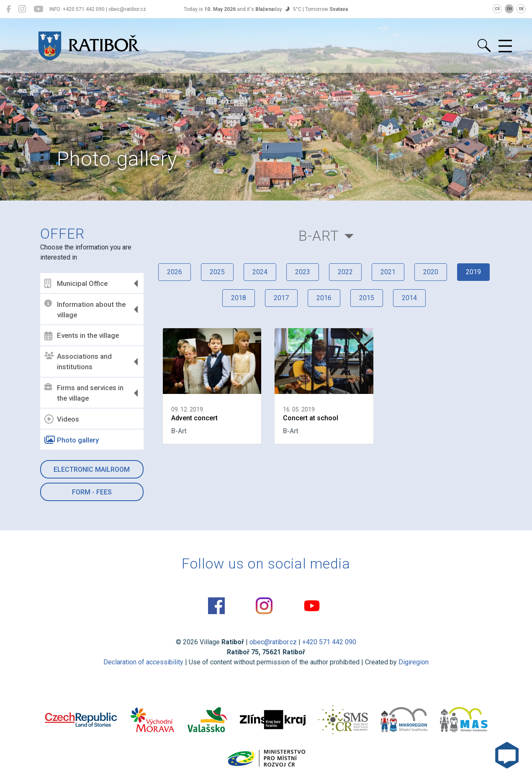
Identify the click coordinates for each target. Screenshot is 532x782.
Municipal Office (76, 283)
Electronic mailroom (92, 469)
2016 (324, 298)
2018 (239, 298)
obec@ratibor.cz (273, 642)
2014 (409, 298)
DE (521, 9)
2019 (473, 272)
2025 (217, 272)
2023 (303, 272)
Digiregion (414, 662)
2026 (175, 272)
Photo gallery (72, 440)
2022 (345, 272)
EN (509, 9)
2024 (260, 272)
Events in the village (82, 336)
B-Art (319, 236)
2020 (431, 272)
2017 (281, 298)
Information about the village (85, 309)
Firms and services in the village (84, 393)
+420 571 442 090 (329, 642)
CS (497, 9)
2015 (367, 298)
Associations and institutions (78, 362)
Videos (62, 419)
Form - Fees (92, 492)
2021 (388, 272)
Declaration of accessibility (143, 662)
